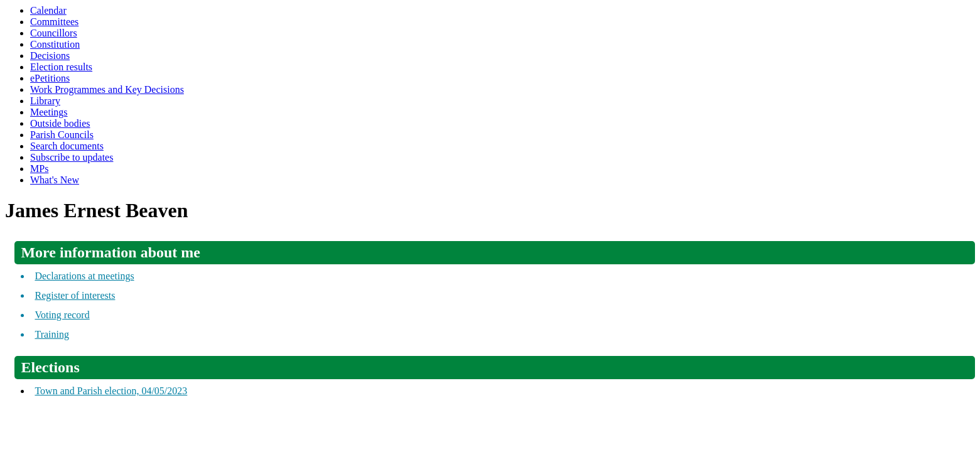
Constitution (55, 44)
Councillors (54, 33)
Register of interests (75, 295)
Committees (54, 22)
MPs (39, 169)
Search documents (67, 146)
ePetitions (50, 78)
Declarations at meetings (84, 276)
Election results (61, 67)
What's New (55, 180)
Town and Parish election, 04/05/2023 (111, 391)
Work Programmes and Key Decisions (107, 89)
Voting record (62, 315)
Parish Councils (62, 135)
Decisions (50, 56)
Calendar (48, 10)
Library (45, 101)
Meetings (49, 112)
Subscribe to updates (72, 157)
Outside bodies (60, 123)
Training (52, 334)
